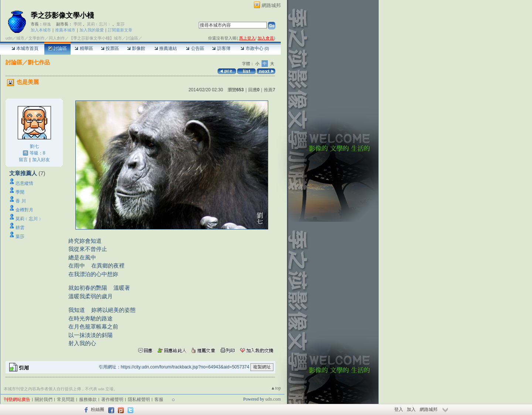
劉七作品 (39, 62)
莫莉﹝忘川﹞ (99, 24)
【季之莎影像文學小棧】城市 (96, 38)
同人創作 (57, 38)
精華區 (84, 48)
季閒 (78, 24)
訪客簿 (221, 48)
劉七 (34, 146)
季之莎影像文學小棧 (62, 15)
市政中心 (255, 48)
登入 (399, 409)
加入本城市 (41, 30)
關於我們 (44, 399)
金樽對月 (27, 210)
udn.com (273, 399)
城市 (20, 38)
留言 (23, 160)
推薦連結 (166, 48)
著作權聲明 (112, 399)
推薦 (270, 90)
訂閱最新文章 (120, 30)
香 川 (21, 201)
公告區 (195, 48)
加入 (411, 409)
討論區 (57, 48)
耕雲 (20, 228)
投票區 (110, 48)
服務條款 (88, 399)
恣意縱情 (24, 183)
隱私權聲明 (139, 399)
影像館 (136, 48)
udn (9, 38)
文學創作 (37, 38)
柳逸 (47, 24)
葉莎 (120, 24)
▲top (276, 388)
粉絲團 (98, 409)
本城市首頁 (25, 48)
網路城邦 (271, 5)
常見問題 (66, 399)
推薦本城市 (65, 30)
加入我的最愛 (92, 30)
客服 (159, 399)
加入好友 (41, 160)
